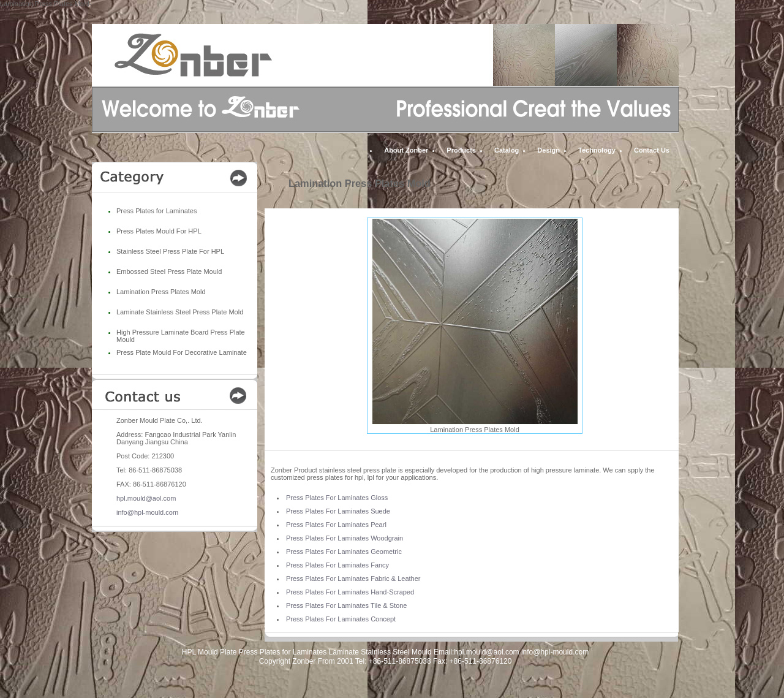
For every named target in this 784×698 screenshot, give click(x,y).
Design (548, 150)
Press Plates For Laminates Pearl (336, 525)
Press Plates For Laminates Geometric (344, 552)
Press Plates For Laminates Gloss (337, 498)
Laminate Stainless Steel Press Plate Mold (180, 312)
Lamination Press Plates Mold (161, 292)
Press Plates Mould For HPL (159, 231)
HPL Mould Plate (209, 652)
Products (461, 150)
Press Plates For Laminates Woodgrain (345, 538)
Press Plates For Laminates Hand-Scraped (350, 592)
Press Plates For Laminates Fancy (337, 565)
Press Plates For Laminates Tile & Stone (346, 605)
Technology (597, 150)
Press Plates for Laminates (156, 211)
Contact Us (652, 150)
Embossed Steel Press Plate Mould (169, 271)
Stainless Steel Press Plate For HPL (170, 251)
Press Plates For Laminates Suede (338, 511)
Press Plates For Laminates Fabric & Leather (353, 579)
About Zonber (406, 150)
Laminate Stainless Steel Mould (380, 652)
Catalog (507, 150)
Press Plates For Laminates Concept (341, 619)
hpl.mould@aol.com (146, 498)
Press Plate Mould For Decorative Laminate (182, 352)
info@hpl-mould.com (147, 512)
